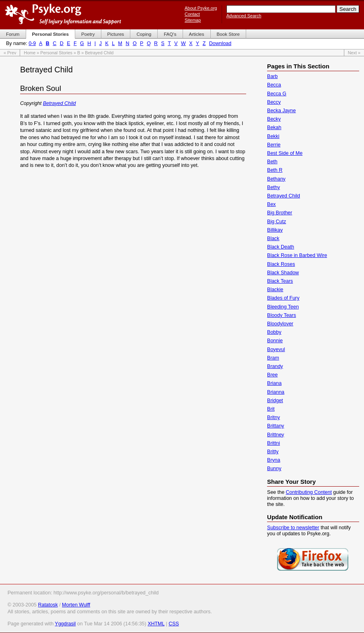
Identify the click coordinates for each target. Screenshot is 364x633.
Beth (272, 162)
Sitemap (193, 20)
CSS (174, 624)
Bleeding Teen (283, 307)
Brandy (275, 366)
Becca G (277, 94)
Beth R (275, 170)
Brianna (276, 392)
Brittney (276, 435)
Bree (272, 375)
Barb (272, 76)
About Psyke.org (201, 8)
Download (220, 43)
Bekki (273, 136)
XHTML (156, 624)
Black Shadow (283, 273)
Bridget (275, 401)
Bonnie (275, 341)
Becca (274, 85)
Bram (273, 358)
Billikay (275, 230)
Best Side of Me (285, 153)
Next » (354, 53)
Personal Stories (56, 53)
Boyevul (276, 349)
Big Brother (280, 213)
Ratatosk (48, 605)
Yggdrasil (65, 624)
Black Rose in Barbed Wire (297, 255)
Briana (274, 383)
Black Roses (281, 264)
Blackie (275, 290)
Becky (274, 119)
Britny (274, 417)
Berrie (274, 145)
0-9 (32, 43)
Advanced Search (244, 16)
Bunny (274, 469)
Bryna (274, 460)
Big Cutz (277, 222)
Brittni (274, 443)
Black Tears (280, 281)
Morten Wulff (76, 605)
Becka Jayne (281, 111)
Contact (192, 14)
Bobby (274, 332)
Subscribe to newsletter (293, 528)
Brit (271, 409)
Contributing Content (309, 492)
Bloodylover (280, 324)
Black (273, 238)
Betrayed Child (60, 103)
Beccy (274, 102)
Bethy (274, 187)
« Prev (10, 53)
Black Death (281, 247)
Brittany (276, 426)
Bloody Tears (282, 315)
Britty (273, 452)
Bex (271, 204)
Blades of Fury (283, 298)
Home (30, 53)
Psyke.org (63, 14)
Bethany (276, 179)
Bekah (274, 127)
